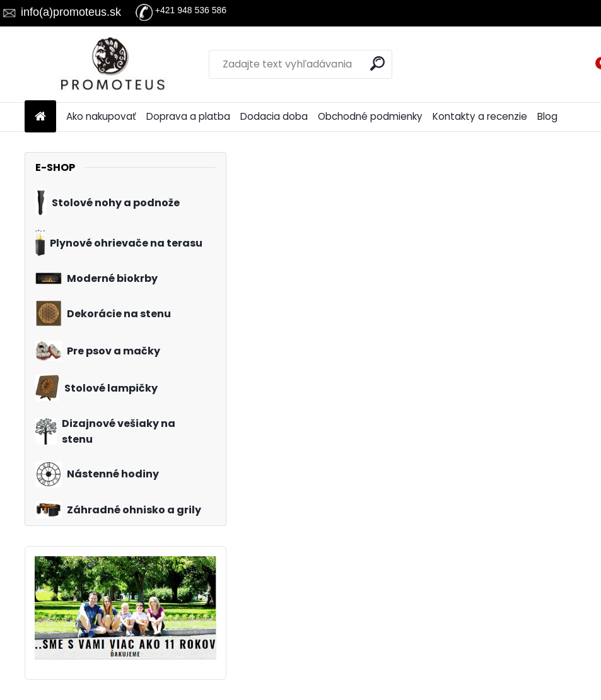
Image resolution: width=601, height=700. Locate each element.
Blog (547, 116)
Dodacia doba (274, 116)
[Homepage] (40, 117)
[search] (377, 63)
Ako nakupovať (101, 116)
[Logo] (111, 64)
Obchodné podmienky (370, 116)
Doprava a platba (188, 116)
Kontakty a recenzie (480, 116)
